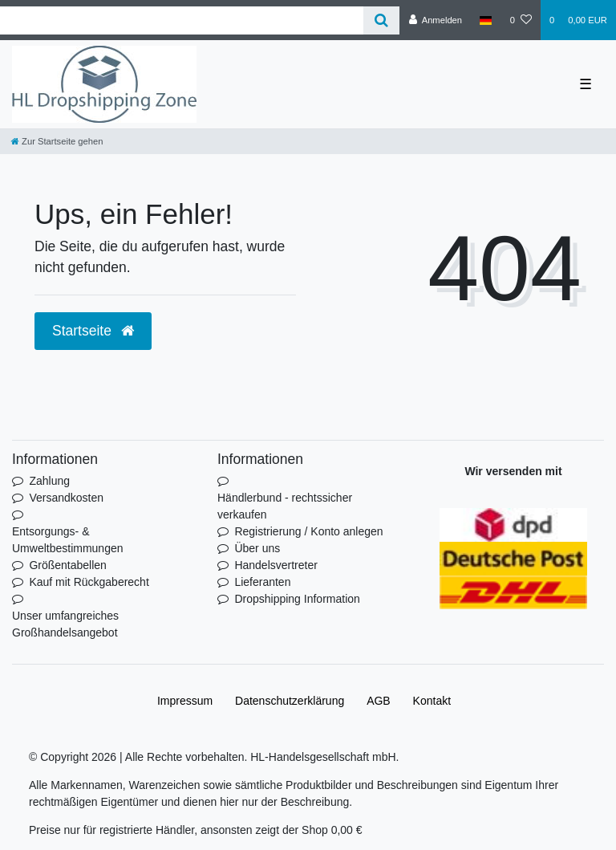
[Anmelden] (435, 20)
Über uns (257, 548)
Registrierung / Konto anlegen (308, 531)
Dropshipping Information (297, 599)
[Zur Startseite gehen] (57, 141)
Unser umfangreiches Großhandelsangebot (65, 624)
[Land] (486, 20)
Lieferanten (262, 582)
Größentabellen (68, 565)
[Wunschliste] (521, 20)
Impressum (185, 701)
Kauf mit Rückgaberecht (89, 582)
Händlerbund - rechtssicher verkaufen (285, 506)
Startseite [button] (93, 331)
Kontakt (432, 701)
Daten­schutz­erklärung (290, 701)
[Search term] (182, 20)
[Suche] (381, 20)
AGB (379, 701)
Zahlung (49, 481)
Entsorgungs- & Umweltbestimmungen (68, 540)
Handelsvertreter (276, 565)
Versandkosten (66, 498)
